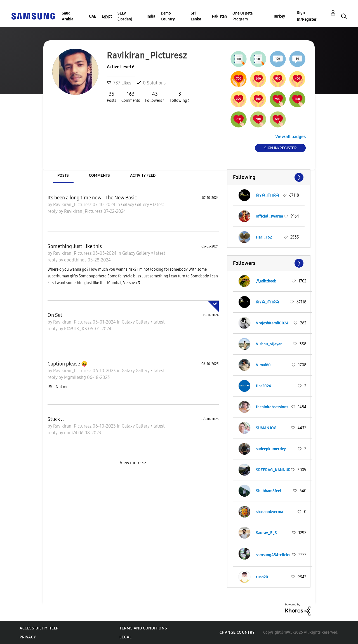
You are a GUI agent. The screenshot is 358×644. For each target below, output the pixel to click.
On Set (55, 315)
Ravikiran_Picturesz (73, 205)
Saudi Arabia (68, 16)
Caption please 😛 (67, 364)
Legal (125, 637)
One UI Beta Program (242, 16)
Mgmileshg (76, 377)
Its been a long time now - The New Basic (92, 198)
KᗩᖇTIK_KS (76, 329)
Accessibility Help (39, 628)
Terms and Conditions (143, 628)
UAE (93, 16)
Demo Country (168, 16)
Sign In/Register (307, 16)
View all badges (290, 137)
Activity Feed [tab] (143, 175)
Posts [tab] (63, 175)
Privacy (28, 637)
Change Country (237, 632)
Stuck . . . (57, 419)
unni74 (71, 433)
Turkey (279, 16)
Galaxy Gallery (136, 205)
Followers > (155, 97)
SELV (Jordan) (125, 16)
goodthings (76, 260)
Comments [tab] (99, 175)
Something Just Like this (75, 246)
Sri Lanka (196, 16)
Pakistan (219, 16)
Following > (180, 97)
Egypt (107, 16)
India (151, 16)
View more (130, 463)
